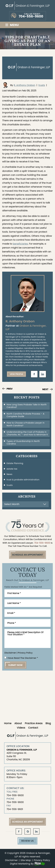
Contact (33, 728)
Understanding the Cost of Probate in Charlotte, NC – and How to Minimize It (27, 433)
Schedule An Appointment (27, 555)
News (9, 474)
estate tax (12, 469)
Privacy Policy (25, 653)
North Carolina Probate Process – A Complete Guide (25, 415)
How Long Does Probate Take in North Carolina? (27, 406)
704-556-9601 (15, 809)
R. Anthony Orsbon (24, 85)
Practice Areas (34, 723)
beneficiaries (20, 244)
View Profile (16, 374)
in (43, 374)
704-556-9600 (31, 16)
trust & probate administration (23, 480)
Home (8, 723)
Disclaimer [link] (11, 860)
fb (34, 374)
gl (28, 831)
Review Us (27, 841)
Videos (21, 728)
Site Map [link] (26, 860)
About (18, 723)
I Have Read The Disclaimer (22, 658)
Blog (48, 723)
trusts (42, 85)
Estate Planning (15, 463)
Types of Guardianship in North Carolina (23, 442)
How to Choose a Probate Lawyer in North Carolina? (26, 424)
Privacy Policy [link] (42, 860)
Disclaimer (10, 653)
